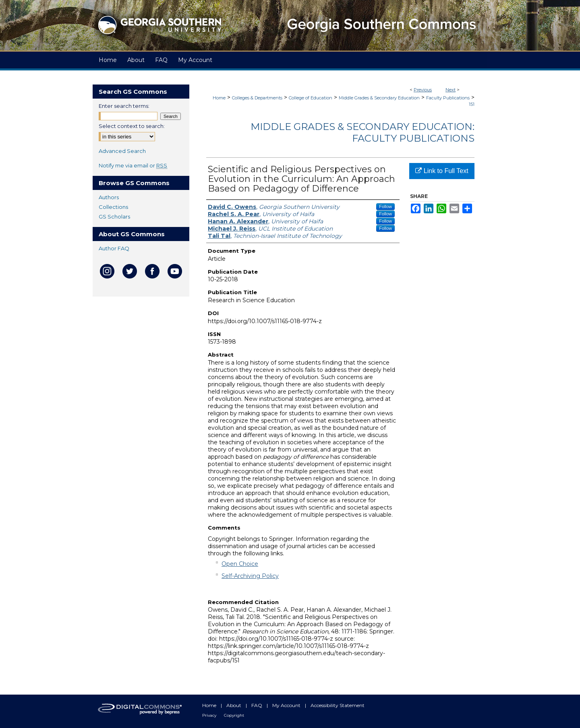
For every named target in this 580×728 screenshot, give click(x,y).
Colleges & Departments (257, 98)
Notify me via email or (133, 165)
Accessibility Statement (338, 705)
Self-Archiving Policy (250, 576)
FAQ (257, 705)
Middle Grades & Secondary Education (379, 98)
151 (472, 104)
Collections (113, 207)
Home (219, 98)
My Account (287, 705)
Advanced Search (122, 151)
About (234, 705)
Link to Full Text (442, 171)
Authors (109, 197)
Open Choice (240, 564)
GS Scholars (114, 217)
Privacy (210, 715)
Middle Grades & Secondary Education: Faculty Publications (362, 132)
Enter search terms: (124, 106)
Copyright (234, 715)
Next (451, 90)
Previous (423, 90)
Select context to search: (132, 126)
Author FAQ (114, 248)
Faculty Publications (448, 98)
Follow (385, 206)
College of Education (311, 98)
